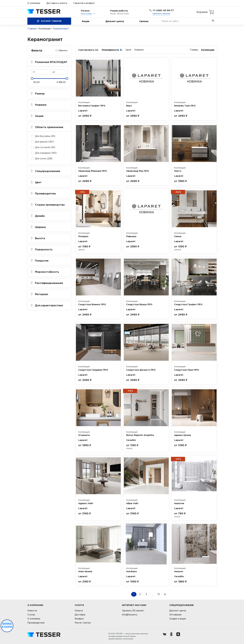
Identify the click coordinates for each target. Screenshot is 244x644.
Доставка (80, 615)
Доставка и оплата (57, 3)
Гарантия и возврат (84, 3)
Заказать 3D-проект (133, 611)
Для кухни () (44, 159)
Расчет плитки (83, 623)
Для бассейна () (45, 136)
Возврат (79, 619)
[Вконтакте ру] (165, 636)
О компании (34, 3)
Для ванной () (44, 142)
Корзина (202, 12)
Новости (32, 611)
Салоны (144, 21)
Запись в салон (7, 625)
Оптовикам (175, 615)
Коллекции (45, 29)
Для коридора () (46, 153)
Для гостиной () (45, 147)
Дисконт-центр (115, 21)
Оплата (79, 611)
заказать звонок (161, 14)
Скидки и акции (178, 619)
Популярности (112, 50)
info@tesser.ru (130, 615)
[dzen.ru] (179, 636)
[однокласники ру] (172, 636)
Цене (128, 50)
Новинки (139, 50)
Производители (36, 623)
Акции (86, 21)
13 (159, 594)
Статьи (31, 615)
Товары (194, 50)
